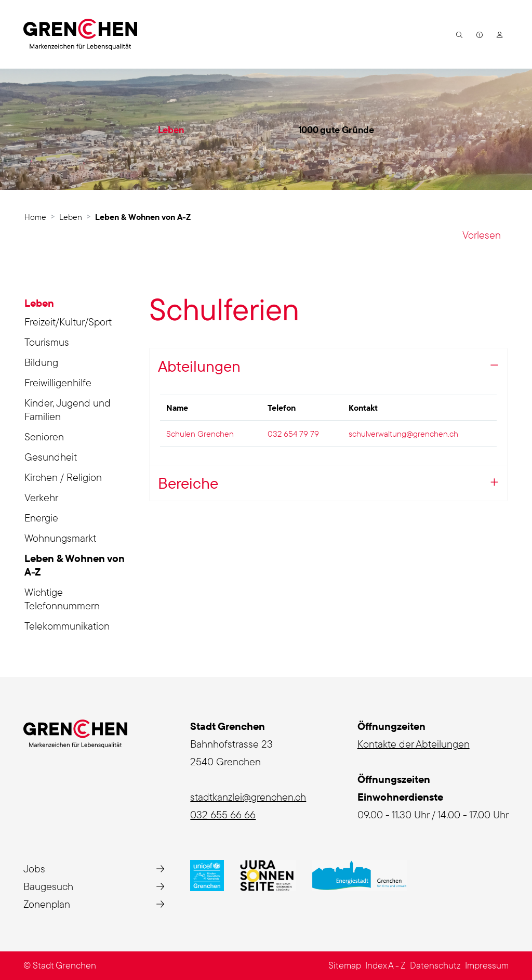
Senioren (44, 436)
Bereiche (188, 483)
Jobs (34, 868)
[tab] (328, 483)
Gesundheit (51, 457)
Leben (171, 130)
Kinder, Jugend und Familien (68, 409)
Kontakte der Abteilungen (414, 744)
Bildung (41, 362)
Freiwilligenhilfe (58, 382)
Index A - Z (385, 965)
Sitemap (345, 965)
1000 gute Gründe (336, 130)
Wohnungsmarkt (60, 538)
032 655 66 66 (223, 814)
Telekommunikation (67, 626)
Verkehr (41, 497)
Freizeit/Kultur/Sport (68, 322)
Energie (41, 518)
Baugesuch (48, 886)
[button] (458, 34)
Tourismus (47, 342)
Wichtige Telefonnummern (62, 599)
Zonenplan (47, 904)
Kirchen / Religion (63, 477)
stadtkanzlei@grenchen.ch (248, 797)
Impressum (487, 965)
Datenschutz (435, 965)
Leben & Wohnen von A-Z (75, 567)
